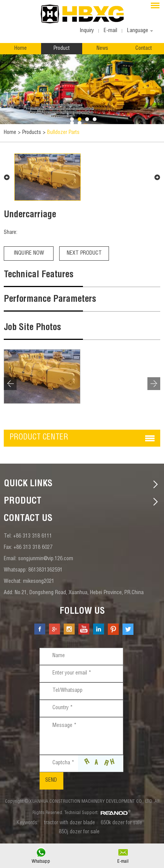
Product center (39, 438)
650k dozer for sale (121, 823)
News (102, 49)
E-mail (123, 862)
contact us (28, 519)
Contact (144, 49)
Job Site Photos (32, 328)
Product (62, 49)
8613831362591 (45, 570)
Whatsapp (41, 862)
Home (21, 49)
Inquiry (87, 31)
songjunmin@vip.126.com (46, 559)
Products (32, 133)
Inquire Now (29, 253)
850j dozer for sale (79, 832)
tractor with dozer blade (70, 823)
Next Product (84, 253)
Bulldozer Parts (63, 133)
